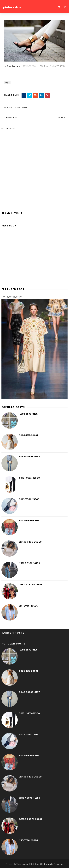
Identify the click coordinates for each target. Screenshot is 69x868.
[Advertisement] (35, 259)
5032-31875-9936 (29, 520)
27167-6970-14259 (30, 563)
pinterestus (12, 7)
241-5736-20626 (29, 606)
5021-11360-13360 (29, 499)
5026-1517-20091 (29, 435)
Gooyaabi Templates (54, 864)
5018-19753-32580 (30, 478)
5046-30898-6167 (30, 456)
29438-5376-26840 (30, 542)
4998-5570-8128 (29, 414)
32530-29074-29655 (31, 584)
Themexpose (22, 864)
